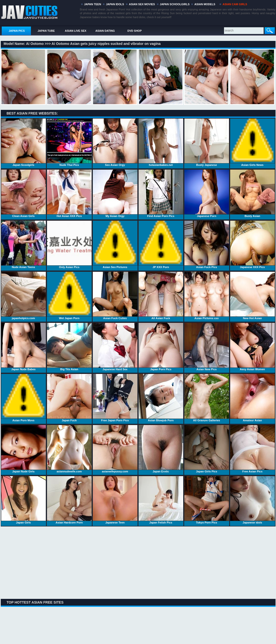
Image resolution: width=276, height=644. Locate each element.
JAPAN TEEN (93, 4)
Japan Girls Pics (207, 449)
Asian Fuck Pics (207, 245)
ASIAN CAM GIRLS (235, 4)
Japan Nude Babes (24, 347)
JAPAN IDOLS (115, 4)
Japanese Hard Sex (115, 347)
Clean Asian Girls (24, 193)
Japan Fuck (69, 398)
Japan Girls (24, 500)
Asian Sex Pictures (115, 245)
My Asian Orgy (115, 193)
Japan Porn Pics (161, 347)
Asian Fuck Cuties (115, 296)
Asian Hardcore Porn (69, 500)
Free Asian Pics (252, 449)
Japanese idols (252, 500)
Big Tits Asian (69, 347)
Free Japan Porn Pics (115, 398)
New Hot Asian (252, 296)
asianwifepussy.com (115, 449)
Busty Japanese (207, 142)
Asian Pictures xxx (207, 296)
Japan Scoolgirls (24, 142)
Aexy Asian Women (252, 347)
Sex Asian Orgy (115, 142)
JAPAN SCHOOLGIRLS (175, 4)
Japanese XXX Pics (252, 245)
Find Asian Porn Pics (161, 193)
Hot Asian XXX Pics (69, 193)
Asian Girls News (252, 142)
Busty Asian (252, 193)
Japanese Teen (115, 500)
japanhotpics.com (24, 296)
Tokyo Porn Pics (207, 500)
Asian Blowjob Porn (161, 398)
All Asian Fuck (161, 296)
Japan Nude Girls (24, 449)
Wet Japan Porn (69, 296)
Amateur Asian (252, 398)
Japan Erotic (161, 449)
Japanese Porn (207, 193)
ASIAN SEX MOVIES (142, 4)
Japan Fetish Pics (161, 500)
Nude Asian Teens (24, 245)
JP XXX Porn (161, 245)
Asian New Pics (207, 347)
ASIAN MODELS (205, 4)
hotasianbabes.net (161, 142)
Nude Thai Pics (69, 142)
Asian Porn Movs (24, 398)
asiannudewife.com (69, 449)
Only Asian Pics (69, 245)
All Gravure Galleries (207, 398)
